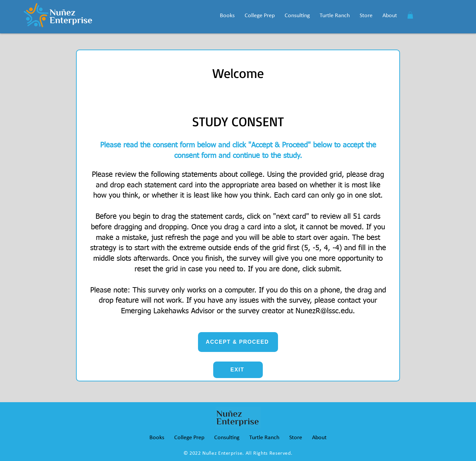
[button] (227, 16)
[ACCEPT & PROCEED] (238, 342)
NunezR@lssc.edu (324, 311)
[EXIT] (238, 370)
